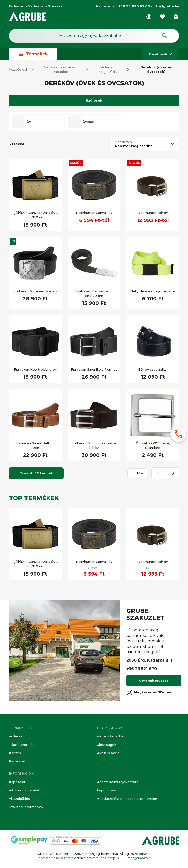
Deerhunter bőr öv (153, 214)
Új (13, 242)
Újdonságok (107, 745)
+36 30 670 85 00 (134, 6)
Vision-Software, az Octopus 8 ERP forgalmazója (112, 858)
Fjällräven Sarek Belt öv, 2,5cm (35, 446)
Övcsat (88, 123)
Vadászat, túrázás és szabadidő (60, 70)
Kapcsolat (17, 782)
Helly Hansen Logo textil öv (153, 292)
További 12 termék (36, 474)
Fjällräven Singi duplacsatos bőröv (94, 446)
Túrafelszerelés (22, 745)
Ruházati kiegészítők (108, 70)
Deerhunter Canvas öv (94, 214)
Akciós (76, 164)
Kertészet (17, 761)
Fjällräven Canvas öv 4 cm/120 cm (94, 294)
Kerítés (15, 753)
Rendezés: (124, 143)
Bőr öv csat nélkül (153, 370)
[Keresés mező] (94, 36)
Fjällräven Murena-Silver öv (35, 292)
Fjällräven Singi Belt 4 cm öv (94, 370)
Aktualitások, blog (112, 736)
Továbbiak (161, 54)
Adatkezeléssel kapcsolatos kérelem (128, 799)
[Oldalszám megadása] (135, 474)
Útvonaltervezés (154, 681)
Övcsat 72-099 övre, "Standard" (153, 446)
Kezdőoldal (18, 70)
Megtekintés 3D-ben (149, 693)
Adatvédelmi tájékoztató (118, 782)
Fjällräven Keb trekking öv (35, 370)
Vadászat (16, 736)
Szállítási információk (26, 807)
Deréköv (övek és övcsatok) (156, 70)
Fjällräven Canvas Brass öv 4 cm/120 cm (35, 216)
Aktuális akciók (109, 753)
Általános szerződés (25, 790)
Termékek (33, 54)
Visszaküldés (19, 799)
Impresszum (107, 790)
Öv (29, 123)
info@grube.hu (166, 6)
